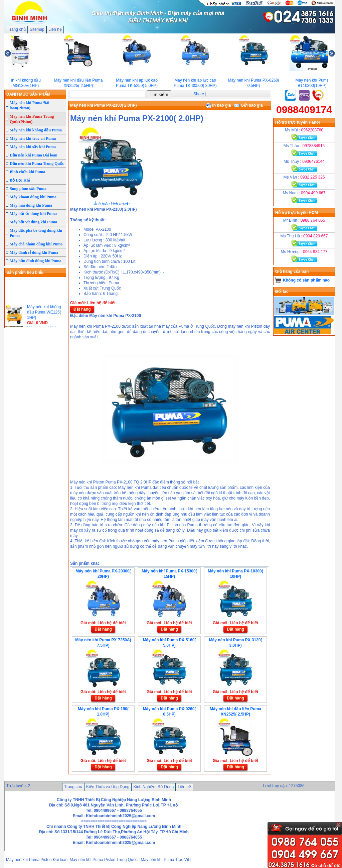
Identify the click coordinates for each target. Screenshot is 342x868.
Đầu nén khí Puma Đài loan (34, 155)
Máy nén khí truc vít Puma (33, 138)
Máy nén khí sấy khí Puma (33, 147)
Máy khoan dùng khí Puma (33, 197)
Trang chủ (17, 29)
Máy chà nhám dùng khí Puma (36, 244)
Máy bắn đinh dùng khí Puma (36, 261)
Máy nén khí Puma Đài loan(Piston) (30, 105)
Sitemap (37, 29)
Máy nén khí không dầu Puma (36, 130)
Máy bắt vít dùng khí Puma (33, 222)
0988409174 (304, 110)
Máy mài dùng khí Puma (31, 205)
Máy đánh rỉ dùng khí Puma (34, 252)
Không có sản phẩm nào (306, 280)
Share (199, 94)
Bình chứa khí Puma (27, 172)
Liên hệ (55, 29)
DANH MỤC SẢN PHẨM (28, 94)
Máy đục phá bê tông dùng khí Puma (36, 233)
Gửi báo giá (248, 105)
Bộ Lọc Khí (20, 180)
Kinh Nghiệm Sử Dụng (153, 787)
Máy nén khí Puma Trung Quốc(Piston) (32, 119)
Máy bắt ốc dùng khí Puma (33, 214)
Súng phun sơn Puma (28, 189)
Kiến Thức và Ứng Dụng (108, 787)
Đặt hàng (82, 309)
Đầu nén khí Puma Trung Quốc (37, 164)
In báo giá (218, 105)
